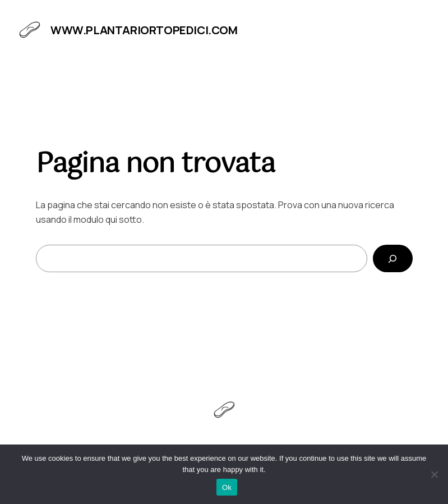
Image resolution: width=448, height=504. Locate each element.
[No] (434, 474)
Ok (227, 487)
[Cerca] (393, 258)
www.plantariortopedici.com (144, 30)
